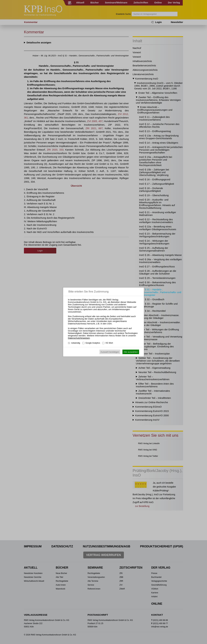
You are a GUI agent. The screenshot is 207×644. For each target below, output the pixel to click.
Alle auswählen (131, 352)
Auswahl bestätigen (110, 352)
